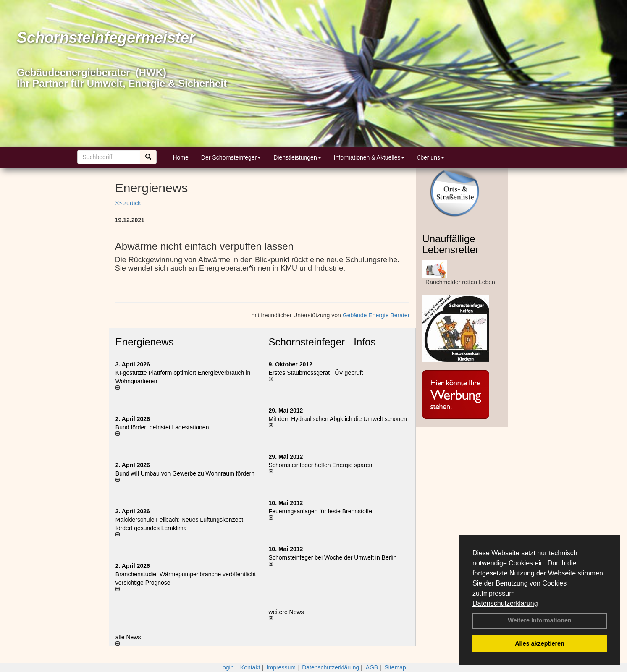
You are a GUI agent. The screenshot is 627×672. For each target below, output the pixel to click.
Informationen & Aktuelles (369, 157)
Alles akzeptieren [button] (540, 643)
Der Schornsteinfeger (231, 157)
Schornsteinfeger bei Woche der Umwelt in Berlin (333, 557)
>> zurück (128, 203)
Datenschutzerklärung (505, 603)
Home (181, 157)
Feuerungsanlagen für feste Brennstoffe (320, 511)
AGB (372, 667)
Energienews (145, 342)
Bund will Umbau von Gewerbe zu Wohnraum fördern (185, 473)
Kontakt (250, 667)
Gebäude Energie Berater (376, 315)
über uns (430, 157)
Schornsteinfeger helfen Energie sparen (321, 465)
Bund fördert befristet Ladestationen (162, 427)
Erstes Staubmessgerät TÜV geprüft (316, 373)
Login (226, 667)
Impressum (498, 593)
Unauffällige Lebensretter (450, 244)
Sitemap (395, 667)
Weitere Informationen (540, 620)
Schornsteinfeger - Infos (322, 342)
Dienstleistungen (297, 157)
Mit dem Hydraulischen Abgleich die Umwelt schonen (338, 419)
